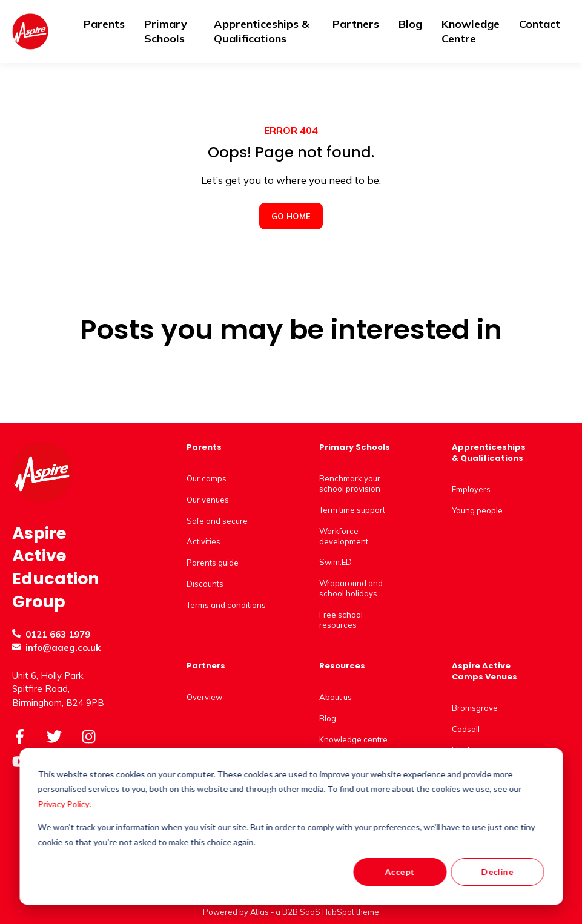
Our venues (208, 500)
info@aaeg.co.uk (63, 648)
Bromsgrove (475, 708)
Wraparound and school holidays (351, 588)
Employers (471, 489)
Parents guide (213, 563)
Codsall (466, 729)
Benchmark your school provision (350, 483)
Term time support (352, 510)
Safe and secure (217, 521)
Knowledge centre (353, 739)
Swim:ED (336, 562)
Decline (498, 872)
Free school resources (341, 620)
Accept (400, 872)
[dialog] (291, 827)
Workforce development (344, 536)
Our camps (207, 478)
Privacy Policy (64, 804)
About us (336, 697)
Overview (204, 697)
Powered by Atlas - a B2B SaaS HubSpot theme (291, 912)
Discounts (205, 584)
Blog (328, 718)
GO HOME (291, 216)
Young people (477, 510)
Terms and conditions (226, 605)
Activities (203, 541)
